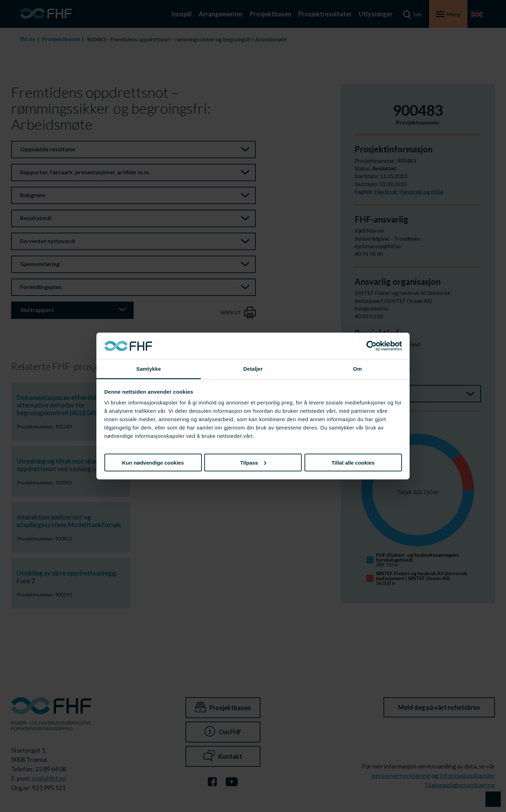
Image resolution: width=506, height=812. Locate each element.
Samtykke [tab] (149, 369)
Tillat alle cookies (353, 462)
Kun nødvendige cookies (153, 462)
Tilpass (253, 462)
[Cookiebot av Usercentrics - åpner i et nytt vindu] (371, 346)
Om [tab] (357, 369)
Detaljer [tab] (253, 369)
